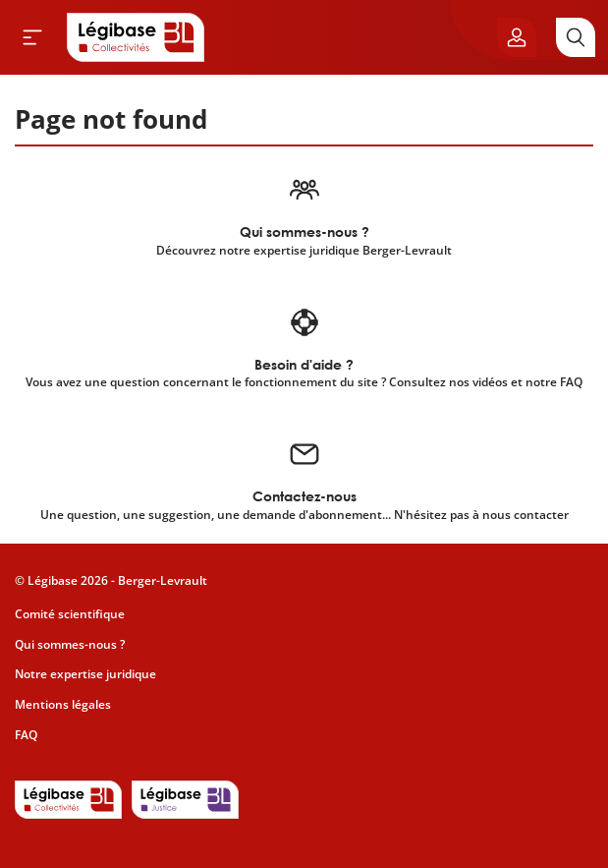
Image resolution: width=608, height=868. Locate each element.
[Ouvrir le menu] (32, 37)
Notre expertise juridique (85, 674)
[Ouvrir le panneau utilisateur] (517, 37)
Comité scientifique (70, 614)
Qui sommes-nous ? (70, 644)
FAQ (26, 735)
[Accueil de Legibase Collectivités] (136, 37)
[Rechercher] (576, 37)
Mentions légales (63, 704)
